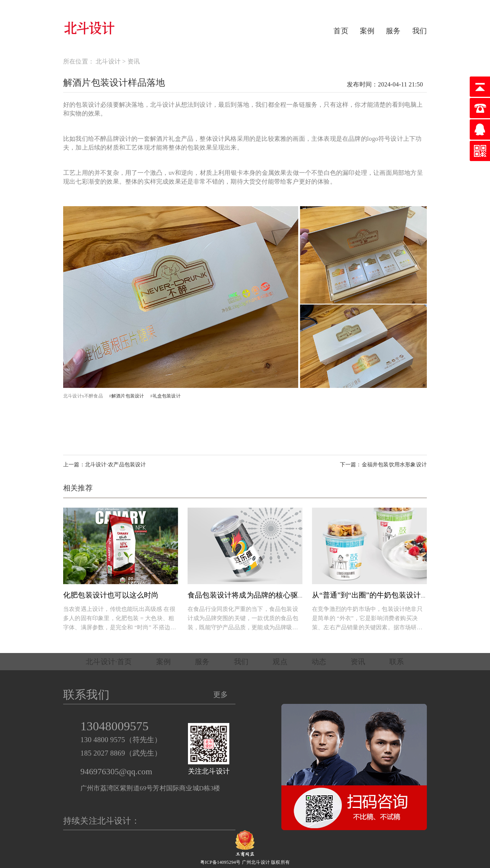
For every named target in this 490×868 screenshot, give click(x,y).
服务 (393, 31)
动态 (319, 662)
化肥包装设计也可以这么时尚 (111, 595)
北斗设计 (108, 61)
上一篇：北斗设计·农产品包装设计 (105, 465)
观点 (280, 662)
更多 (220, 695)
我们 (420, 31)
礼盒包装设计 (167, 396)
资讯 (134, 61)
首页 (341, 31)
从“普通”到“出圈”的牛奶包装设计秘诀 (374, 595)
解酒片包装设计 (128, 396)
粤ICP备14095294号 (220, 862)
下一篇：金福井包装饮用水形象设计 (383, 465)
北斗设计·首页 (109, 662)
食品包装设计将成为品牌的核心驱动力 (250, 595)
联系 (397, 662)
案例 (367, 31)
